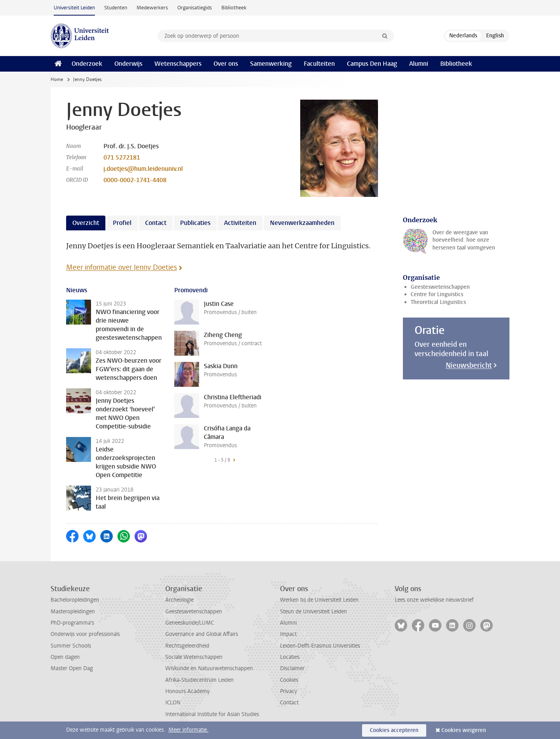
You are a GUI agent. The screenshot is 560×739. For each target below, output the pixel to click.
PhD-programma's (72, 623)
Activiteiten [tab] (240, 223)
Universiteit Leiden (74, 8)
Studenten (116, 8)
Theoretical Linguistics (438, 302)
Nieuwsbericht (469, 365)
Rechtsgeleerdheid (187, 646)
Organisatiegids (195, 8)
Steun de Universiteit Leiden (313, 612)
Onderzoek (87, 64)
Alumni (419, 64)
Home (57, 79)
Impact (288, 634)
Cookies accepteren (394, 730)
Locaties (290, 657)
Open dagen (65, 657)
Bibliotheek (234, 8)
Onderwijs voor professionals (85, 634)
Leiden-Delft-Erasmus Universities (320, 646)
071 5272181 (122, 157)
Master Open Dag (72, 668)
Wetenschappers (178, 64)
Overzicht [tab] (86, 223)
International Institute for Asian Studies (212, 714)
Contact (289, 703)
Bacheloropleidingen (75, 600)
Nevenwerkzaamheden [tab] (302, 223)
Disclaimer (292, 668)
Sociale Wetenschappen (194, 657)
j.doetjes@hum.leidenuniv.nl (143, 169)
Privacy (289, 691)
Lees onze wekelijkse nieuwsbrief (434, 600)
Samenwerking (271, 64)
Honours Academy (187, 691)
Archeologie (179, 600)
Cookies (289, 680)
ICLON (173, 703)
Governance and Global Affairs (202, 634)
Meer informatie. (188, 730)
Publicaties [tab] (195, 223)
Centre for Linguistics (437, 294)
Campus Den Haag (372, 64)
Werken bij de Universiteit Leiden (319, 600)
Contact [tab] (156, 223)
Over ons (226, 64)
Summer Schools (71, 646)
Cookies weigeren (464, 730)
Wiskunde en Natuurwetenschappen (209, 668)
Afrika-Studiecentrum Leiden (199, 680)
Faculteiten (319, 64)
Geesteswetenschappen (440, 287)
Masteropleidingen (73, 612)
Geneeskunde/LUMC (190, 623)
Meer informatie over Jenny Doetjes (122, 267)
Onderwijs (128, 64)
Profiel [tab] (122, 223)
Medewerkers (152, 8)
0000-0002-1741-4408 (135, 180)
